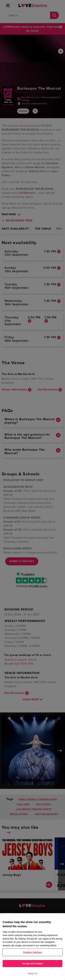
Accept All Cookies (33, 964)
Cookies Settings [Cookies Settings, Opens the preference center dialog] (33, 952)
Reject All (33, 973)
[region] (32, 947)
